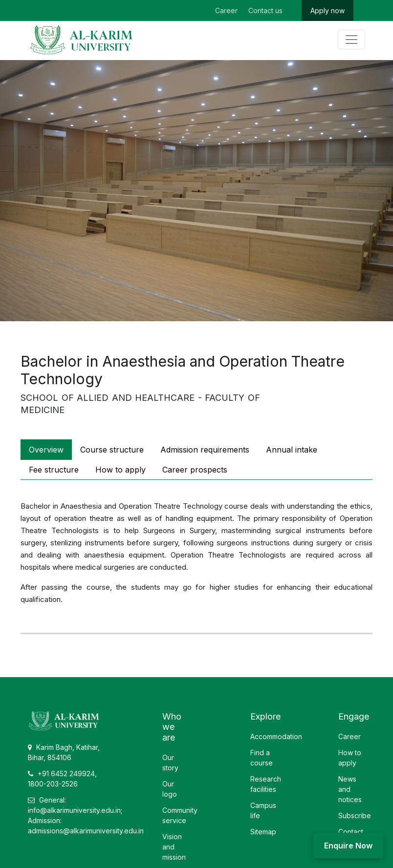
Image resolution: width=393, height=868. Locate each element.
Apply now (327, 10)
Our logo (170, 789)
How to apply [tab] (120, 470)
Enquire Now (348, 846)
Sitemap (263, 832)
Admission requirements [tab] (205, 450)
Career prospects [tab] (195, 470)
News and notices (350, 789)
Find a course (262, 758)
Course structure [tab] (112, 450)
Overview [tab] (46, 450)
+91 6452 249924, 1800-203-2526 (62, 779)
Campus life (263, 810)
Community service (180, 815)
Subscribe (355, 816)
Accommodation (276, 736)
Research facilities (266, 784)
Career (226, 10)
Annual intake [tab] (292, 450)
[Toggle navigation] (351, 40)
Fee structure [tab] (54, 470)
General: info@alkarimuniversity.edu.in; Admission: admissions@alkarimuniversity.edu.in (86, 815)
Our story (170, 763)
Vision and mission (174, 847)
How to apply (350, 758)
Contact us (265, 10)
